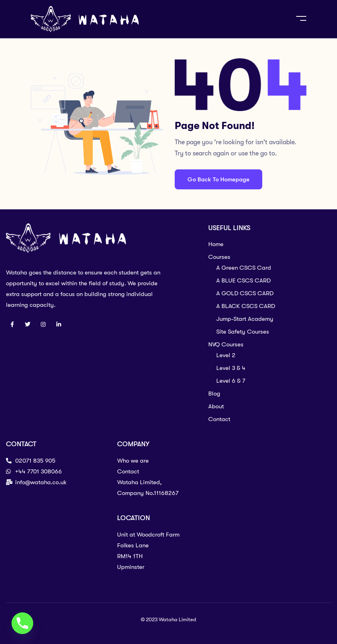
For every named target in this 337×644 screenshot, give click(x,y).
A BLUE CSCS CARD (243, 280)
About (216, 406)
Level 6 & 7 (231, 381)
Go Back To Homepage (218, 179)
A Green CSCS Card (244, 268)
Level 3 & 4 (231, 368)
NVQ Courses (226, 344)
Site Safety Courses (243, 332)
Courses (219, 257)
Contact (219, 419)
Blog (214, 394)
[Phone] (22, 623)
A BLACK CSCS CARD (246, 306)
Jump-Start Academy (245, 319)
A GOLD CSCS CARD (245, 293)
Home (216, 244)
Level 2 (226, 355)
